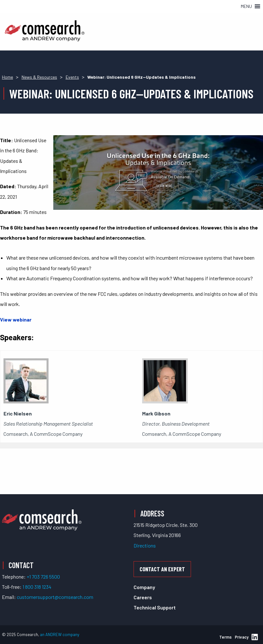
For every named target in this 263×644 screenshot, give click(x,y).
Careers (143, 597)
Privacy (242, 637)
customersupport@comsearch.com (55, 597)
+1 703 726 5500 (43, 577)
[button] (246, 6)
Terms (225, 637)
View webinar (16, 319)
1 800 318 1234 (37, 587)
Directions (145, 545)
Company (144, 587)
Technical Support (155, 607)
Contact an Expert (162, 569)
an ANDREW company (60, 634)
